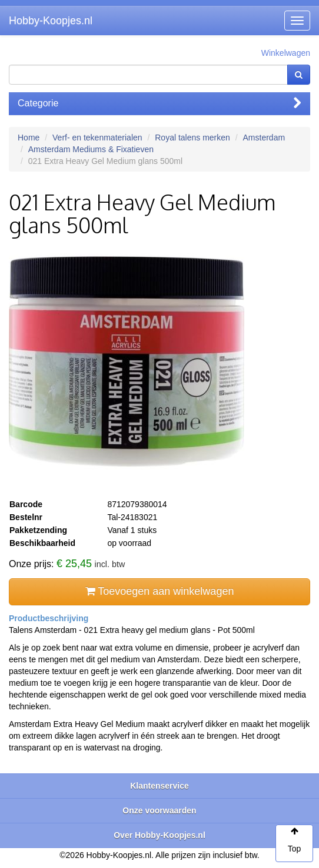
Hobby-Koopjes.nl (51, 21)
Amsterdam (264, 138)
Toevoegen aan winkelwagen (160, 591)
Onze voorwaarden (159, 810)
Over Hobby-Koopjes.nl (159, 835)
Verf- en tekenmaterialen (97, 138)
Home (29, 138)
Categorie (159, 103)
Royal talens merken (192, 138)
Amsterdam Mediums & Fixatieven (91, 149)
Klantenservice (159, 786)
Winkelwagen (286, 53)
